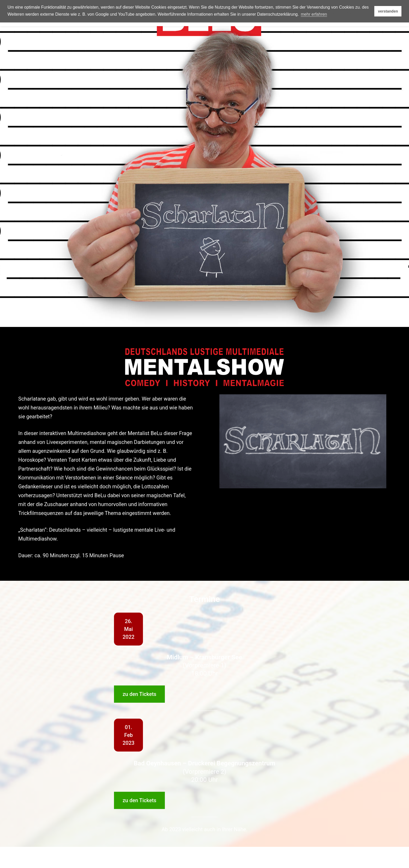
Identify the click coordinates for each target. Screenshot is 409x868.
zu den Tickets (139, 694)
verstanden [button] (388, 11)
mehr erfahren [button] (314, 14)
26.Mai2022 (128, 629)
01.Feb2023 (128, 735)
